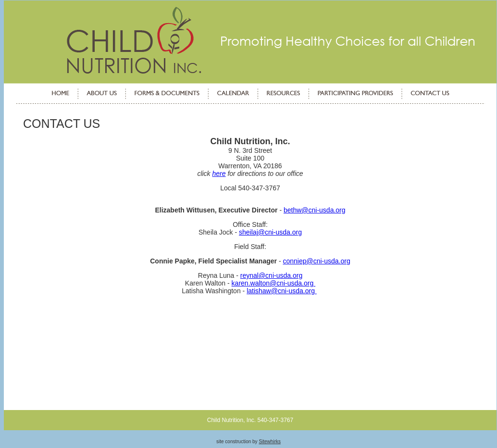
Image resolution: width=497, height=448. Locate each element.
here (219, 174)
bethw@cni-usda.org (315, 210)
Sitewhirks (270, 442)
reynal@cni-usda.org (271, 275)
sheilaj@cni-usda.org (270, 232)
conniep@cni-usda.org (316, 261)
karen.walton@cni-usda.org (274, 283)
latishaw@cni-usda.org (282, 291)
